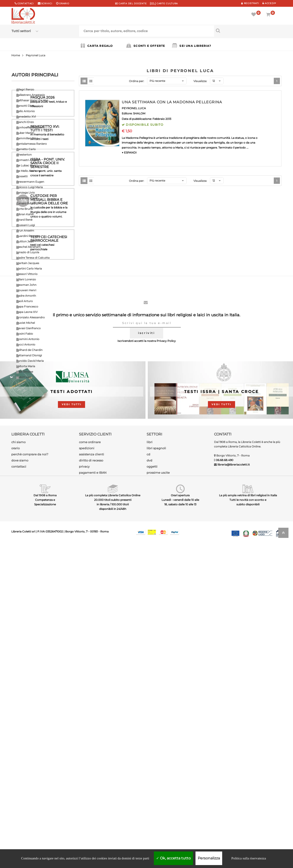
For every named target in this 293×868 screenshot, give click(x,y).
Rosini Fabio (25, 334)
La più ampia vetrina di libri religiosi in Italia (248, 818)
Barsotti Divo (25, 106)
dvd (149, 783)
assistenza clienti (92, 777)
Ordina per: (137, 81)
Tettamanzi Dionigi (29, 355)
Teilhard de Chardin (29, 350)
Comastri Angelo (28, 160)
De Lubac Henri (27, 165)
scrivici (47, 4)
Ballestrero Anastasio (31, 95)
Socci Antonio (26, 344)
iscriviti (146, 656)
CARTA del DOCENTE (131, 4)
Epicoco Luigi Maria (30, 187)
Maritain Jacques (28, 263)
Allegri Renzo (25, 89)
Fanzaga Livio (26, 193)
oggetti (152, 789)
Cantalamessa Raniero (32, 144)
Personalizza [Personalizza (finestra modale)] (209, 858)
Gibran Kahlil (25, 214)
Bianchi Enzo (25, 122)
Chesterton (24, 155)
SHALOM (139, 113)
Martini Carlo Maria (29, 268)
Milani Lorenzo (26, 279)
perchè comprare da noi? (30, 777)
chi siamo (18, 765)
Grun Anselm (25, 231)
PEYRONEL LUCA (134, 108)
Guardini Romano (28, 236)
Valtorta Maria (26, 366)
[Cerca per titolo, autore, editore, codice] (248, 31)
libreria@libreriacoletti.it (234, 787)
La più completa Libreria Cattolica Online (113, 818)
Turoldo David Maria (30, 361)
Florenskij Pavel (27, 198)
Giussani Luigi (26, 225)
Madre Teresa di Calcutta (33, 258)
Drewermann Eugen (30, 182)
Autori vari (23, 377)
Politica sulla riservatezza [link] (249, 858)
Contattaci (26, 4)
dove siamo (20, 783)
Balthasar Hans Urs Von (32, 100)
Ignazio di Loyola (28, 252)
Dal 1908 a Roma (45, 818)
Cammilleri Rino (27, 138)
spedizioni (87, 771)
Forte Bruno (25, 209)
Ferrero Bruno (26, 203)
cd (148, 777)
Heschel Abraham (29, 247)
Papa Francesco (27, 306)
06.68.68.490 (225, 783)
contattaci (19, 789)
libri (150, 765)
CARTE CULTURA (164, 4)
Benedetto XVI (26, 117)
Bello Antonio (26, 111)
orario (64, 4)
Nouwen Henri (26, 290)
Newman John (26, 285)
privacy (84, 789)
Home (16, 55)
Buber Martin (25, 133)
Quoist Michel (26, 323)
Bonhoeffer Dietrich (30, 127)
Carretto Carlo (26, 149)
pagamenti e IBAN (93, 795)
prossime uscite (158, 795)
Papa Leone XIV (27, 312)
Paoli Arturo (25, 301)
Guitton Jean (25, 241)
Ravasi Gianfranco (29, 328)
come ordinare (90, 765)
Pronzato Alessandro (31, 317)
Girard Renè (24, 220)
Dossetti (22, 176)
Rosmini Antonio (28, 339)
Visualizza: (200, 81)
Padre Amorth (26, 296)
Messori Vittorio (27, 274)
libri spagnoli (156, 771)
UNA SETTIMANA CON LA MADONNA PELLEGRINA (172, 102)
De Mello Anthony (29, 171)
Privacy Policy (166, 664)
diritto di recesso (91, 783)
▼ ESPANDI (129, 153)
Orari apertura (180, 818)
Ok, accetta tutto (173, 858)
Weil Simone (25, 372)
